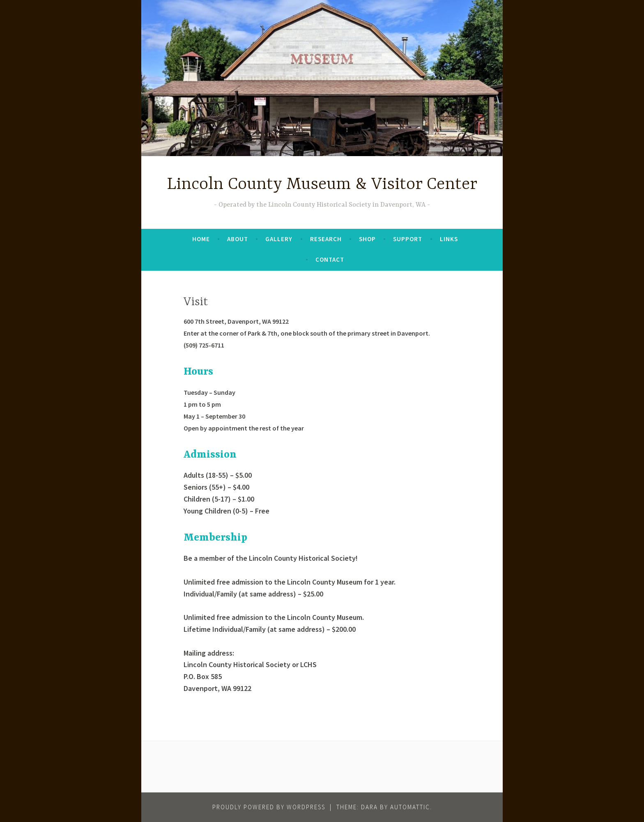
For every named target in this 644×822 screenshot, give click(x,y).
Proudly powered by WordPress (269, 807)
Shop (367, 239)
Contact (330, 259)
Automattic (410, 807)
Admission (210, 455)
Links (449, 239)
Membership (215, 538)
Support (408, 239)
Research (326, 239)
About (238, 239)
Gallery (279, 239)
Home (201, 239)
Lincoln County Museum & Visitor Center (322, 185)
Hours (198, 372)
